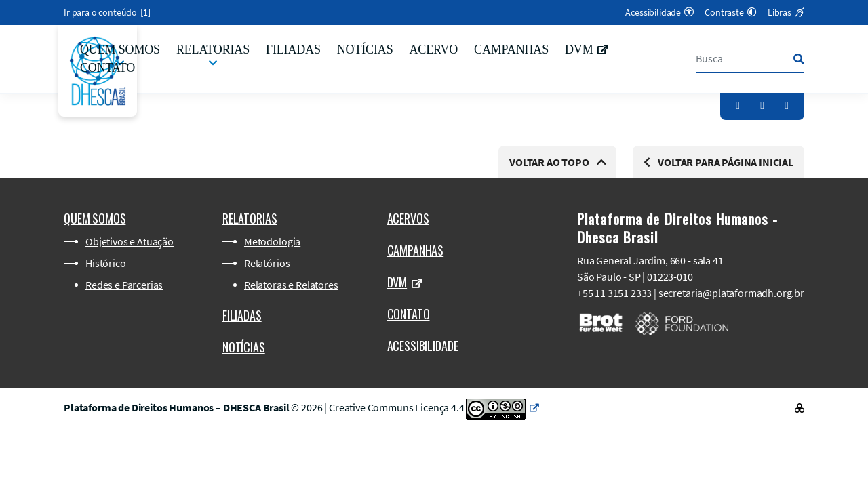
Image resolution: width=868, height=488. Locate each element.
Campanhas (511, 49)
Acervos (408, 218)
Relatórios (267, 263)
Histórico (106, 263)
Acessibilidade (423, 346)
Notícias (365, 49)
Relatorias (213, 49)
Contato (107, 68)
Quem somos (120, 49)
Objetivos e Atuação (130, 241)
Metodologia (272, 241)
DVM (586, 49)
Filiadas (293, 49)
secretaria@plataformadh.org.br (731, 293)
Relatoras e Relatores (291, 285)
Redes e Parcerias (124, 285)
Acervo (433, 49)
